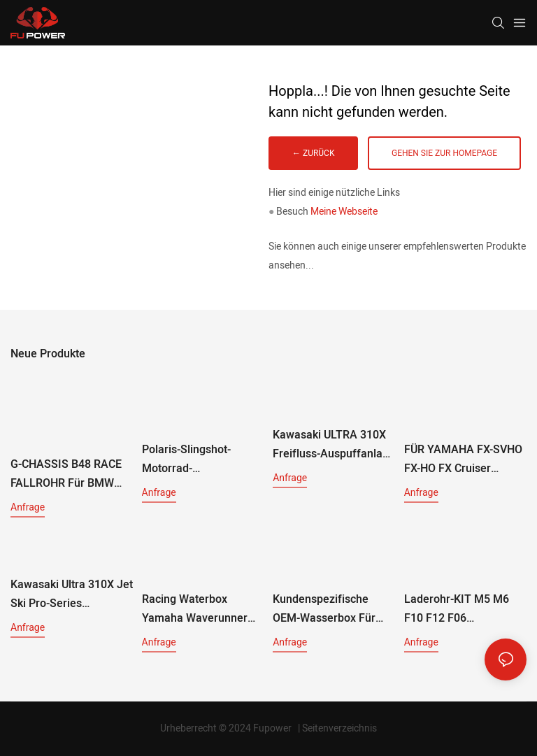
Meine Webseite (344, 212)
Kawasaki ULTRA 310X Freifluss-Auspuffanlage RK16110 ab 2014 (334, 445)
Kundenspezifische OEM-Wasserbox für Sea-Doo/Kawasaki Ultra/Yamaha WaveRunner (324, 609)
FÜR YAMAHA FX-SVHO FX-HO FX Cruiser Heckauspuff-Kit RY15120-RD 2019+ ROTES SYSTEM (463, 460)
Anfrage (28, 507)
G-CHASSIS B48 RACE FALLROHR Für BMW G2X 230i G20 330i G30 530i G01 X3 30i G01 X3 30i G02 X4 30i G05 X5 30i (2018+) (70, 475)
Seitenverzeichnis (339, 728)
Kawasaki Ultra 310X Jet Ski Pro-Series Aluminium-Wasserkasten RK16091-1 (72, 595)
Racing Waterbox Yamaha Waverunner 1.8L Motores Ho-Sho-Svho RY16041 (197, 609)
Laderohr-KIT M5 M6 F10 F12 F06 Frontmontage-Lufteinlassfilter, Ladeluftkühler (457, 609)
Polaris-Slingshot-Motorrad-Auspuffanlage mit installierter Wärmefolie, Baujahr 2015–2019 (203, 460)
